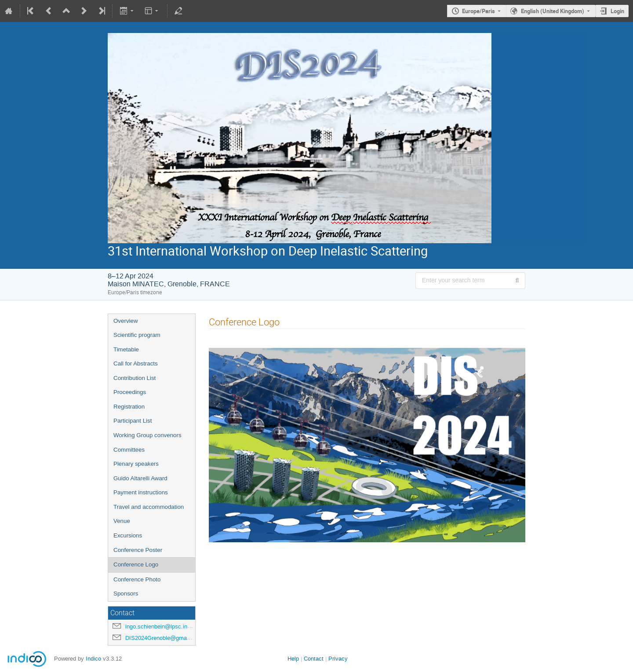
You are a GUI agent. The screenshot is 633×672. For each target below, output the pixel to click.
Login (617, 11)
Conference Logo (136, 564)
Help (293, 659)
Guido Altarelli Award (140, 478)
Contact (314, 659)
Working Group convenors (147, 435)
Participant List (133, 421)
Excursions (128, 535)
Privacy (338, 659)
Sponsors (126, 593)
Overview (126, 321)
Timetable (126, 349)
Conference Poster (138, 550)
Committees (129, 450)
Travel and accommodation (149, 507)
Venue (122, 521)
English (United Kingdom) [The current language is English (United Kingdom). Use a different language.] (553, 11)
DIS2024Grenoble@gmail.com (164, 638)
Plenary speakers (136, 464)
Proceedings (130, 392)
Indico (93, 659)
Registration (129, 407)
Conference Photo (137, 579)
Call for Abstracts (136, 363)
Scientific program (137, 335)
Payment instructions (141, 492)
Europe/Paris (478, 11)
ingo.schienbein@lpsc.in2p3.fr (164, 626)
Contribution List (135, 378)
